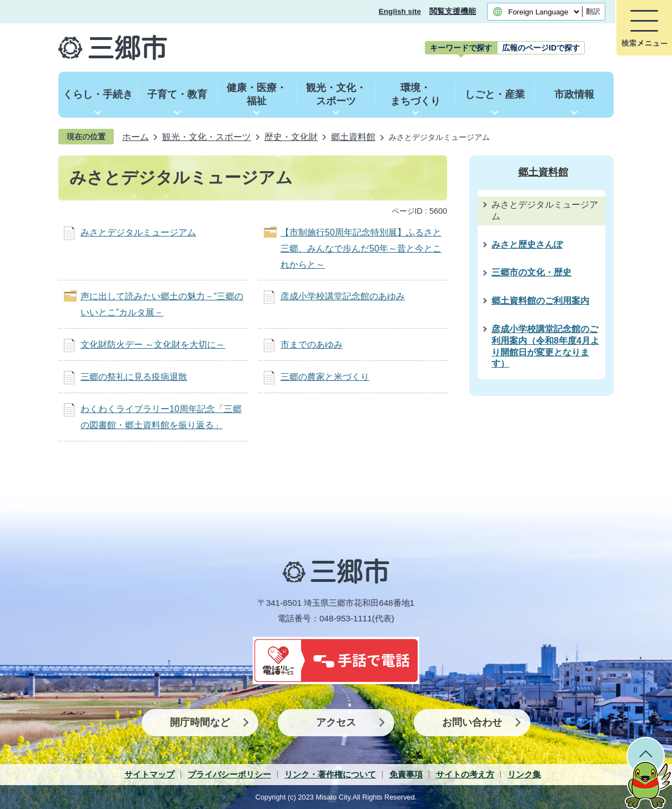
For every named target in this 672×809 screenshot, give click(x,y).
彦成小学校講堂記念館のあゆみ (343, 296)
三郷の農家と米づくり (325, 377)
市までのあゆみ (312, 345)
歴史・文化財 (291, 137)
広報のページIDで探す (541, 48)
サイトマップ (149, 774)
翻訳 (593, 11)
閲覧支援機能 (453, 11)
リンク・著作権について (330, 774)
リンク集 (524, 774)
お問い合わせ (472, 722)
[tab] (461, 48)
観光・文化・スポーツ (207, 137)
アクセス (336, 722)
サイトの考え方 (465, 774)
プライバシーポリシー (229, 774)
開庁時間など (200, 722)
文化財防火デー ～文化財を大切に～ (153, 345)
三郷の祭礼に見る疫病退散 (134, 377)
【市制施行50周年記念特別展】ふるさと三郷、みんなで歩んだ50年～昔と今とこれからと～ (361, 248)
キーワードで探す (461, 48)
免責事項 (406, 774)
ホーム (136, 137)
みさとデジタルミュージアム (138, 232)
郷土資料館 (353, 137)
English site (400, 11)
